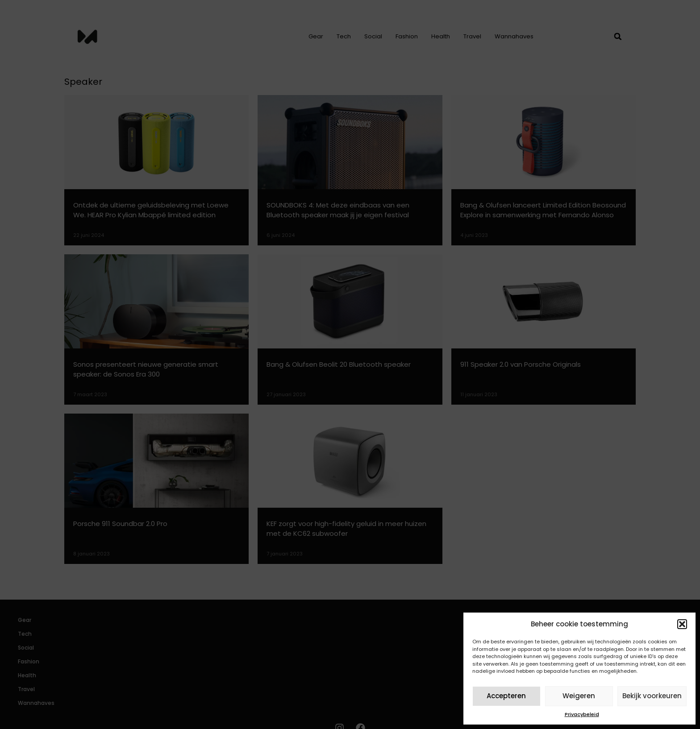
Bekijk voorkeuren (652, 696)
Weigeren (579, 696)
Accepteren (506, 696)
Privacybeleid (582, 714)
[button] (682, 624)
